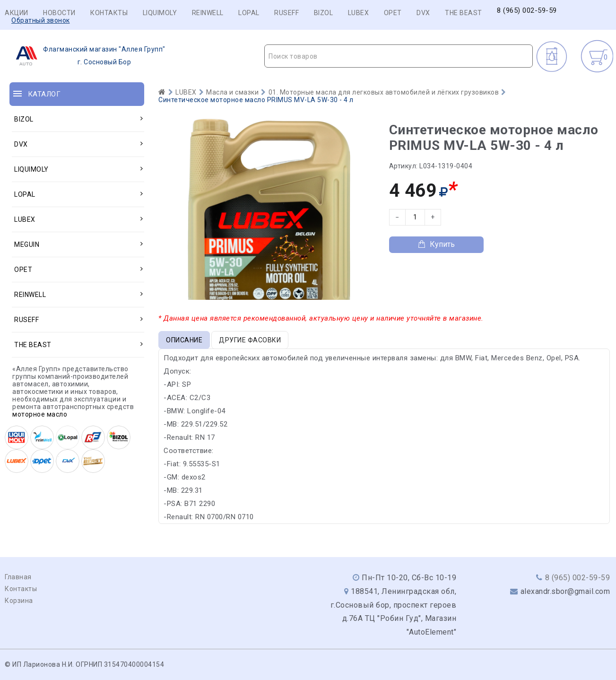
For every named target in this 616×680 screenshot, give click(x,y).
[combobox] (399, 56)
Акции (17, 13)
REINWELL (208, 13)
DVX (423, 13)
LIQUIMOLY (160, 13)
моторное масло (40, 414)
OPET (393, 13)
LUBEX (359, 13)
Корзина (19, 601)
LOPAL (249, 13)
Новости (59, 13)
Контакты (109, 13)
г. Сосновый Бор (88, 56)
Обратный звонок (41, 20)
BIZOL (324, 13)
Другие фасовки (250, 340)
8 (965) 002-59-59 (527, 11)
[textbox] (399, 56)
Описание (184, 340)
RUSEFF (286, 13)
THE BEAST (464, 13)
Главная (18, 577)
